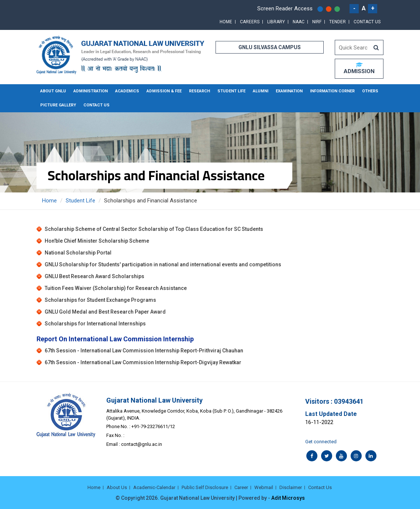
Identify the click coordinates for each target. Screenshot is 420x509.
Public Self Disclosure (205, 487)
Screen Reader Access (285, 8)
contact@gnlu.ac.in (142, 444)
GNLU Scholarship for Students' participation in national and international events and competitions (163, 264)
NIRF (317, 22)
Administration (91, 91)
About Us (117, 487)
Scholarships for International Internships (95, 324)
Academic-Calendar (154, 487)
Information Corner (332, 91)
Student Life (231, 91)
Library (276, 22)
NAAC (299, 22)
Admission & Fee (164, 91)
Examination (289, 91)
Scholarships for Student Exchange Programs (100, 300)
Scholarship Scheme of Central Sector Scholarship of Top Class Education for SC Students (154, 229)
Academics (127, 91)
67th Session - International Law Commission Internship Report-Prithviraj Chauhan (144, 351)
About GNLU (53, 91)
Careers (250, 22)
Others (370, 91)
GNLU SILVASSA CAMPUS (270, 47)
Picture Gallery (58, 105)
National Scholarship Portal (78, 253)
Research (199, 91)
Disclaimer (291, 487)
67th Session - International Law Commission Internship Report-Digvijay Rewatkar (143, 363)
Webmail (264, 487)
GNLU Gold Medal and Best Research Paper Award (105, 312)
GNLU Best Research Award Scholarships (94, 276)
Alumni (261, 91)
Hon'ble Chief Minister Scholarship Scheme (97, 241)
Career (241, 487)
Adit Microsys (288, 498)
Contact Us (367, 22)
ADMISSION (359, 68)
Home (226, 22)
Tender (338, 22)
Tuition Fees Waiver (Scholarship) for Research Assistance (116, 288)
